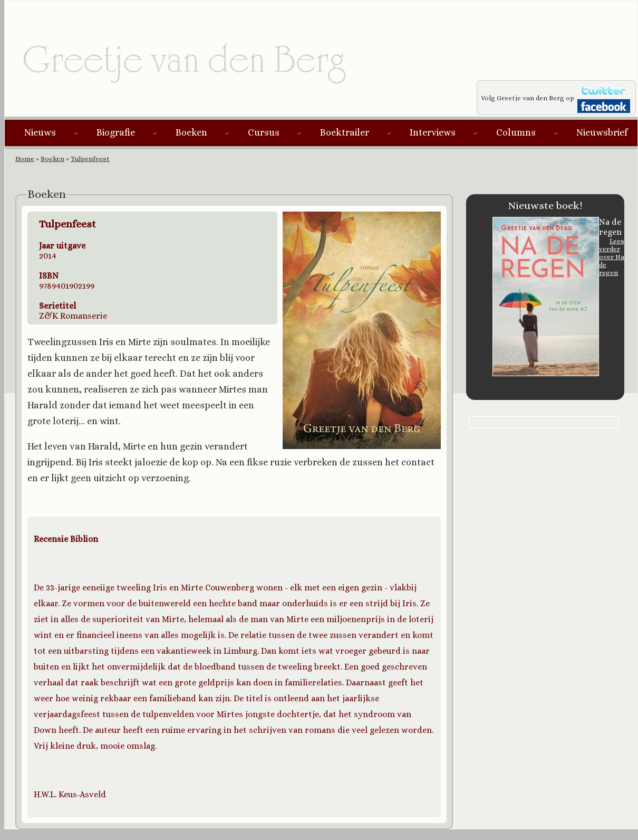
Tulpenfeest (90, 159)
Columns (516, 132)
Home (25, 159)
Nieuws (40, 132)
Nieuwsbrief (602, 132)
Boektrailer (345, 132)
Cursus (264, 132)
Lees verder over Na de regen (612, 257)
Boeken (191, 132)
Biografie (116, 132)
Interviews (433, 132)
